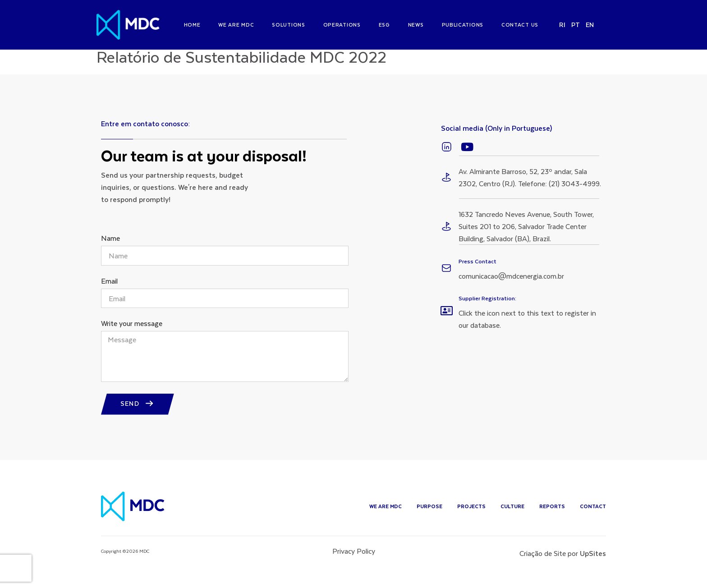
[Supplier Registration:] (446, 318)
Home (192, 25)
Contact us (520, 25)
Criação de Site (543, 561)
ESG (384, 25)
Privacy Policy (354, 558)
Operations (342, 25)
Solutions (288, 25)
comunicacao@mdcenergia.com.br (511, 283)
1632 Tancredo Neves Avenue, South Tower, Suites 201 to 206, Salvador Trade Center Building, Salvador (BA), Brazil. (526, 234)
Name (110, 246)
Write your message (132, 332)
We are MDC (236, 25)
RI (562, 25)
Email (109, 289)
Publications (463, 25)
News (416, 25)
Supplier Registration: (487, 306)
